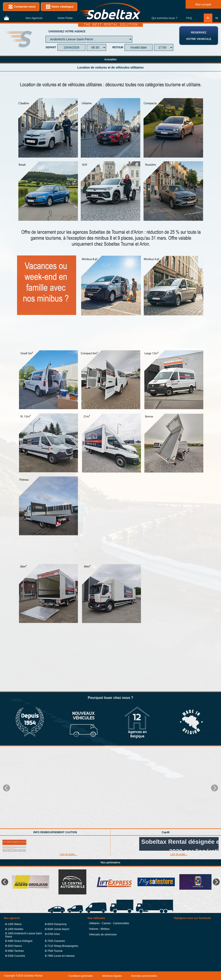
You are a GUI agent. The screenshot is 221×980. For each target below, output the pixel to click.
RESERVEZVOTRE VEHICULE (199, 36)
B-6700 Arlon (52, 934)
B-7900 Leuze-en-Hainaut (60, 956)
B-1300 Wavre (13, 924)
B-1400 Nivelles (14, 929)
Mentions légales (112, 976)
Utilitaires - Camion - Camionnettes (109, 923)
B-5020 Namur (14, 946)
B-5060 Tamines (15, 951)
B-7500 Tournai (54, 951)
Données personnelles (144, 976)
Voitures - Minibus (99, 929)
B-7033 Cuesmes (55, 941)
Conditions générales (81, 976)
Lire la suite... (68, 854)
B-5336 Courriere (15, 956)
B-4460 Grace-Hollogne (19, 941)
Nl (217, 18)
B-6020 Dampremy (56, 924)
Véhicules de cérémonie (103, 935)
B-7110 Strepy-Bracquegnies (62, 946)
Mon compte (203, 4)
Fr (208, 18)
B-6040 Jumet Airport (57, 929)
